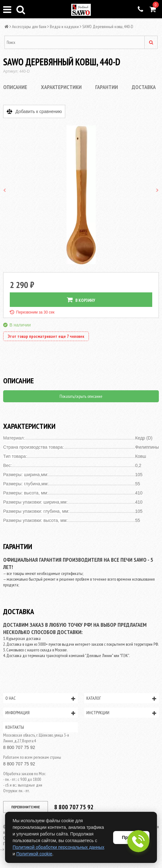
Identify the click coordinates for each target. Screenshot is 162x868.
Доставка (144, 87)
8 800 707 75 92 (19, 747)
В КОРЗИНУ (81, 300)
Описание (15, 87)
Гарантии (107, 87)
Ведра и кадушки (64, 27)
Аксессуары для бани (29, 27)
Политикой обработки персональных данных (58, 847)
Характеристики (61, 87)
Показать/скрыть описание (81, 396)
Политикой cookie (34, 854)
